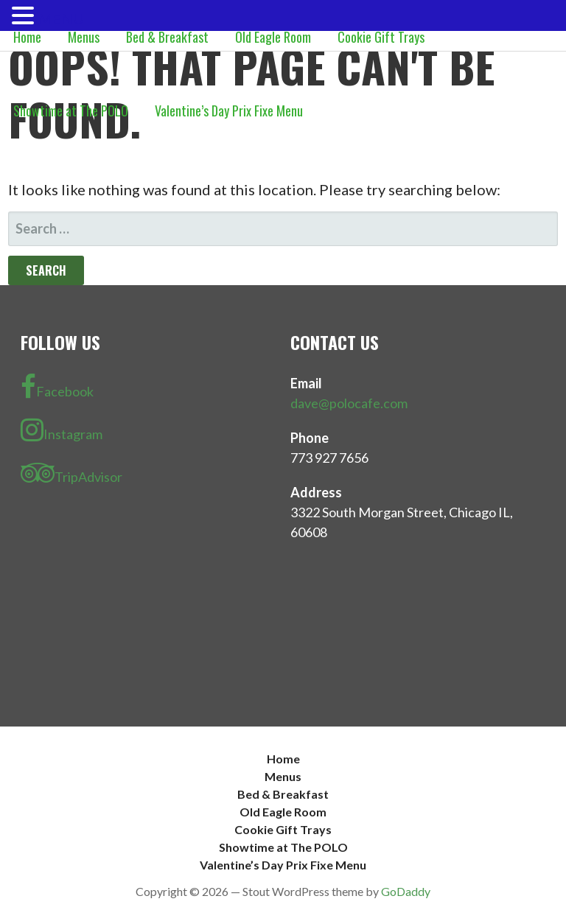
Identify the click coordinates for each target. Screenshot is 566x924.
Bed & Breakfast (167, 37)
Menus (84, 37)
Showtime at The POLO (71, 111)
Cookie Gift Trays (381, 37)
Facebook (57, 387)
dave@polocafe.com (349, 403)
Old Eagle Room (273, 37)
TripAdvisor (71, 472)
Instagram (62, 430)
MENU (61, 18)
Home (27, 37)
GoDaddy (406, 891)
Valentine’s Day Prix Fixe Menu (229, 111)
